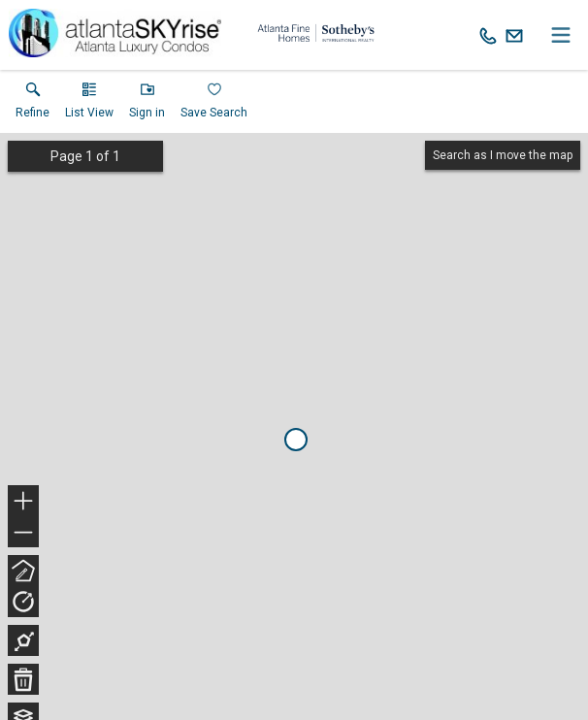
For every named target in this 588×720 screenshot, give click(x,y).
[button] (89, 105)
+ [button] (24, 503)
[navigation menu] (561, 35)
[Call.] (488, 35)
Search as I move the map (503, 155)
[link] (33, 105)
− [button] (23, 533)
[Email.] (514, 35)
